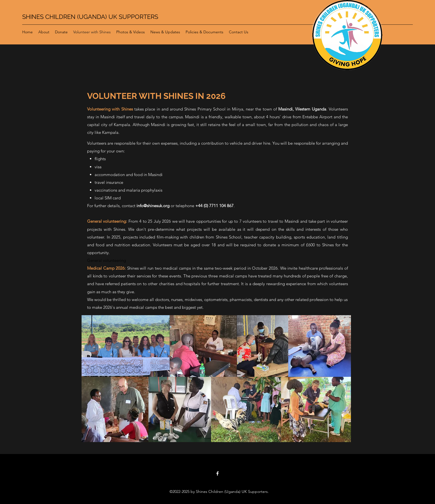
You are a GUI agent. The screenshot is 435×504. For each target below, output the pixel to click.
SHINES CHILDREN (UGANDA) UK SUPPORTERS (90, 17)
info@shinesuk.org (153, 206)
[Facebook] (217, 473)
